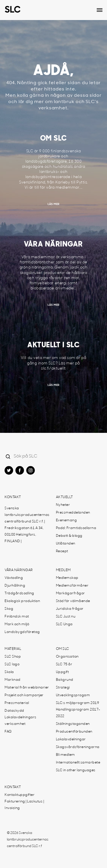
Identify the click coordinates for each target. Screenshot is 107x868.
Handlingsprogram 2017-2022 (78, 713)
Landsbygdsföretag (22, 632)
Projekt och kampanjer (24, 695)
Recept (62, 551)
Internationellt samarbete (78, 763)
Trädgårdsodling (19, 593)
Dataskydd (14, 711)
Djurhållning (15, 586)
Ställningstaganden (73, 724)
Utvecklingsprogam (73, 695)
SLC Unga (64, 624)
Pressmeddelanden (73, 513)
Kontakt (13, 497)
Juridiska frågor (70, 609)
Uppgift (62, 672)
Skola (9, 672)
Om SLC (63, 649)
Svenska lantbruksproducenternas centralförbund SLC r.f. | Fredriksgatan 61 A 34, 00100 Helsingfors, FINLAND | (27, 525)
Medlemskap (67, 578)
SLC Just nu (66, 617)
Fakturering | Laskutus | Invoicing (24, 805)
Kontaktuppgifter (20, 795)
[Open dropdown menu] (100, 10)
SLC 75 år (64, 664)
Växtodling (14, 578)
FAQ (8, 732)
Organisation (67, 657)
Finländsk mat (17, 617)
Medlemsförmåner (72, 586)
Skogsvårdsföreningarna (78, 747)
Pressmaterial (17, 703)
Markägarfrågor (70, 593)
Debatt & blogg (69, 536)
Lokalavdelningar (71, 739)
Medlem (63, 570)
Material (13, 649)
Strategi (63, 688)
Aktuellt (64, 497)
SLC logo (12, 664)
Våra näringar (19, 570)
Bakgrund (65, 680)
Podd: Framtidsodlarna (76, 528)
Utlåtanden (66, 544)
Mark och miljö (17, 624)
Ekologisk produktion (22, 601)
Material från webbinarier (27, 688)
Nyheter (63, 505)
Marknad (13, 680)
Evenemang (66, 520)
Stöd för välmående (73, 601)
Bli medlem (65, 755)
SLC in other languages (76, 770)
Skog (9, 609)
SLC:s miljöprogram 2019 (78, 703)
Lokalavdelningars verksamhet (21, 721)
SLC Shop (13, 657)
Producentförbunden (74, 732)
